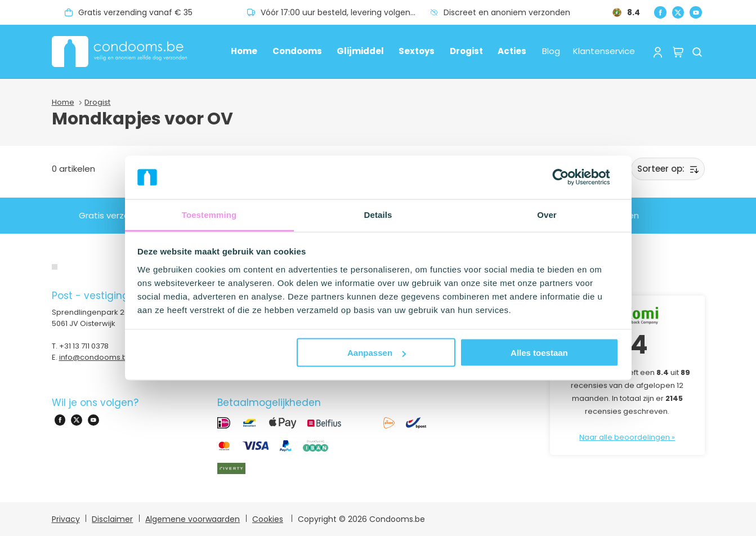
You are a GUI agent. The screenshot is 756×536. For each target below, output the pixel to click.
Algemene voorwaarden (193, 519)
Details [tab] (378, 214)
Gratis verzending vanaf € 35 (135, 12)
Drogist (466, 51)
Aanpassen (377, 353)
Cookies (268, 519)
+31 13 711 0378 (84, 346)
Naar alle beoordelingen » (627, 437)
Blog (551, 51)
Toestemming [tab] (209, 214)
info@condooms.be (96, 357)
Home (244, 51)
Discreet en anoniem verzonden (507, 12)
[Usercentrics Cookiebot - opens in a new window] (569, 177)
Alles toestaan (539, 353)
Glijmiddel (360, 51)
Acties (512, 51)
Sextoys (417, 51)
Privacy (66, 519)
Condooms (297, 51)
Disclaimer (112, 519)
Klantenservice (604, 51)
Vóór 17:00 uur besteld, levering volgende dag (345, 12)
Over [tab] (547, 214)
